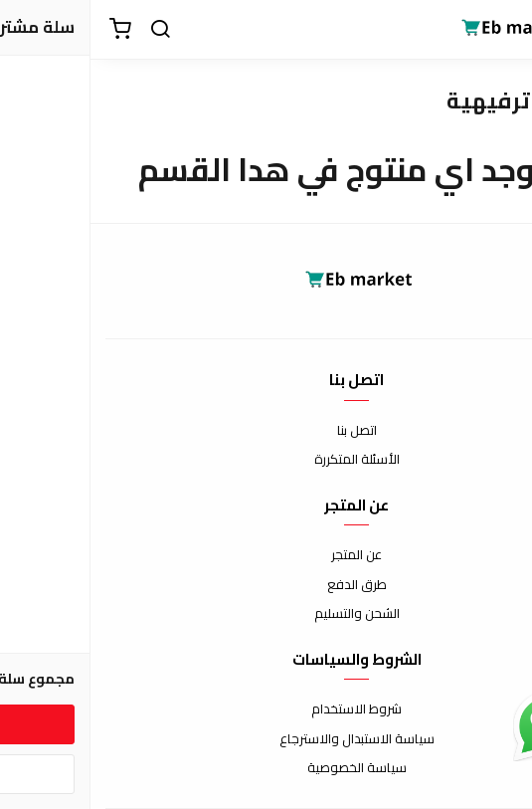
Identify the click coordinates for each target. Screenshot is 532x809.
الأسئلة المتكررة (266, 460)
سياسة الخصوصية (266, 768)
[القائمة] (502, 30)
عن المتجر (266, 555)
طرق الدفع (266, 585)
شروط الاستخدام (266, 709)
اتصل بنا (266, 431)
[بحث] (70, 30)
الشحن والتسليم (266, 614)
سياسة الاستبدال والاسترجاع (266, 739)
